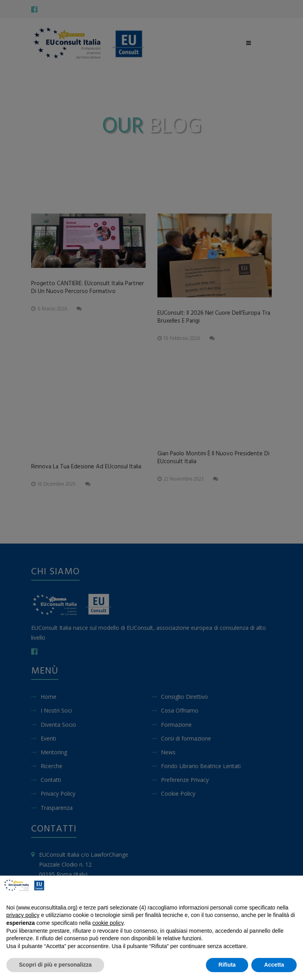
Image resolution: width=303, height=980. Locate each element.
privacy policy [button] (23, 915)
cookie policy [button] (108, 923)
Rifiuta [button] (227, 965)
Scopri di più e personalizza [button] (55, 965)
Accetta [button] (274, 965)
